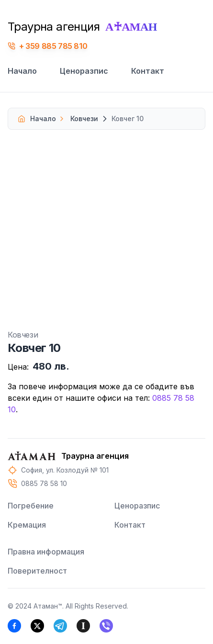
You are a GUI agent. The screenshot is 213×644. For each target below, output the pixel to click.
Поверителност (37, 571)
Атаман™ (48, 606)
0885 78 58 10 (44, 483)
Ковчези (78, 119)
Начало (22, 71)
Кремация (27, 525)
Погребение (31, 506)
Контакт (148, 71)
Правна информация (46, 552)
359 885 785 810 (56, 46)
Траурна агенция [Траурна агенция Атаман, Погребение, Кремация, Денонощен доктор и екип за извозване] (82, 27)
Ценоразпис (84, 71)
